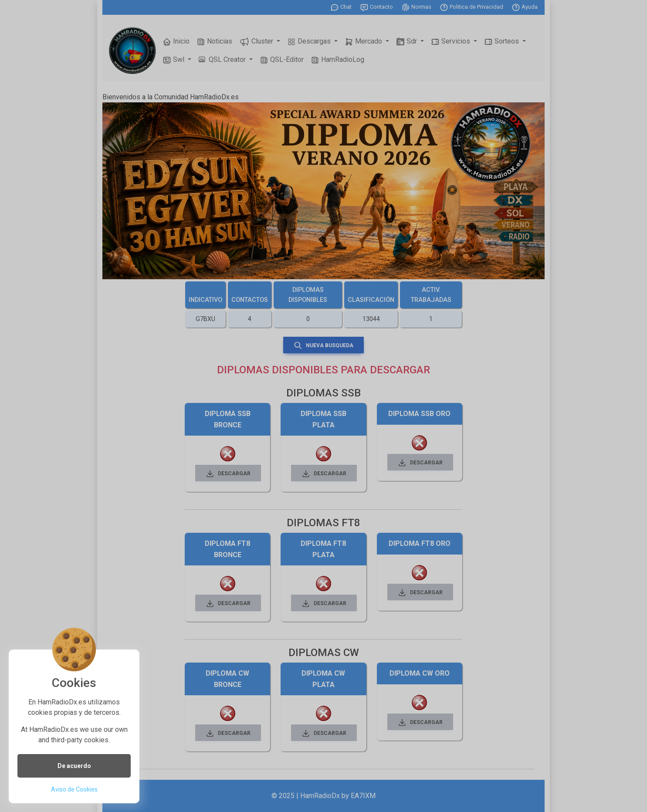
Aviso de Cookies (74, 789)
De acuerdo (74, 766)
